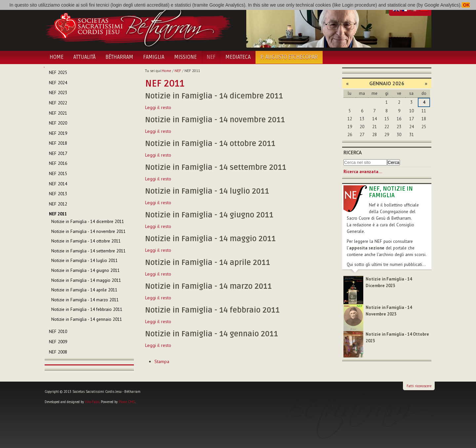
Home (57, 57)
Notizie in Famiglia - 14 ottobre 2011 (210, 144)
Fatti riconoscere (419, 386)
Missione (185, 57)
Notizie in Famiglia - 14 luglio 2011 (207, 191)
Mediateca (238, 57)
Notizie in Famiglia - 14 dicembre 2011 (214, 96)
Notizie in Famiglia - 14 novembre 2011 (215, 120)
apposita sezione (367, 248)
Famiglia (154, 57)
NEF (211, 57)
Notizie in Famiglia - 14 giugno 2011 (209, 215)
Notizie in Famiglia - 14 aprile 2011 (208, 263)
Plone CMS (127, 402)
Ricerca (353, 152)
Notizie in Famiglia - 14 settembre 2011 (216, 168)
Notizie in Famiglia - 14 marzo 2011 (208, 286)
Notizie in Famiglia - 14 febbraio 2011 (212, 310)
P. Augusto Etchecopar (289, 57)
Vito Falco (92, 402)
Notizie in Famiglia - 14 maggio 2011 (210, 239)
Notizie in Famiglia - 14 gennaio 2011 (212, 334)
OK (466, 5)
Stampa (162, 361)
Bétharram (119, 57)
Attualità (84, 57)
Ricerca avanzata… (363, 172)
